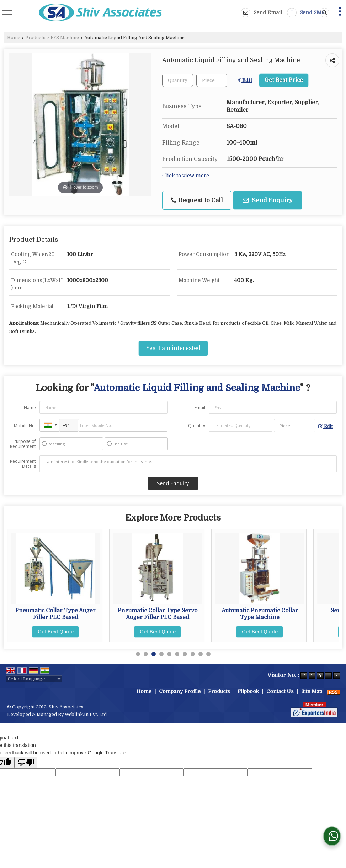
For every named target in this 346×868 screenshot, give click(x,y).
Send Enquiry (268, 200)
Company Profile (180, 691)
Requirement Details (23, 464)
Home (14, 38)
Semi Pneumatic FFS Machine (56, 611)
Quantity (197, 426)
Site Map (312, 691)
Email (200, 407)
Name (30, 407)
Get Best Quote (56, 625)
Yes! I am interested (173, 348)
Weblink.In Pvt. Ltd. (86, 715)
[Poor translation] (26, 762)
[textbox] (212, 80)
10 (208, 654)
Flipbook (248, 691)
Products (35, 38)
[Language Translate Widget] (34, 679)
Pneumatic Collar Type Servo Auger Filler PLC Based (260, 614)
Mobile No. (25, 426)
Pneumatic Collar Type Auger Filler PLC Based (158, 614)
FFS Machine (65, 38)
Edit (244, 80)
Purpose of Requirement (23, 444)
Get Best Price (284, 80)
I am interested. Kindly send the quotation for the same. (188, 464)
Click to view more (186, 176)
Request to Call (197, 200)
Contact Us (280, 691)
